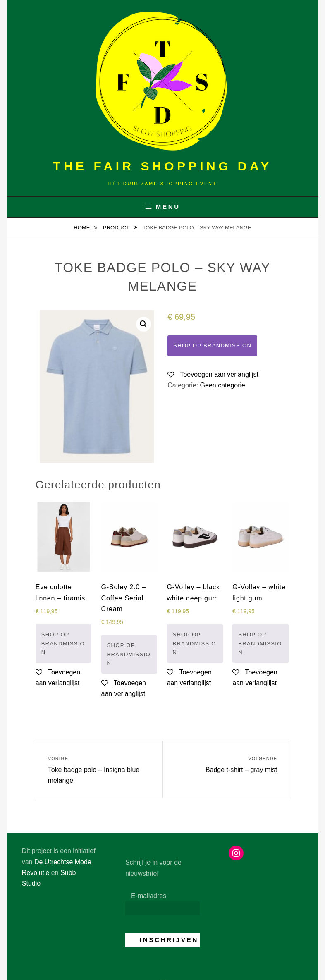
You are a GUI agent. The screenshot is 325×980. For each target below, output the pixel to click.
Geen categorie (223, 385)
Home (82, 228)
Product (117, 228)
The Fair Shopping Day (162, 166)
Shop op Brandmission (212, 345)
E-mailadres (149, 896)
